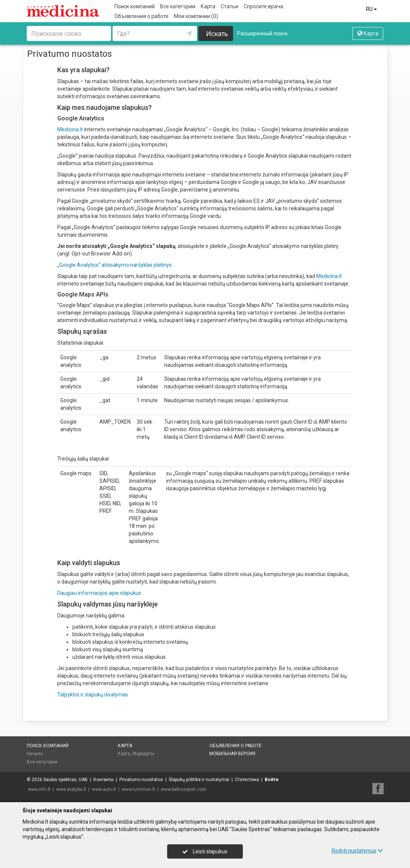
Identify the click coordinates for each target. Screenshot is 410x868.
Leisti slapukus (205, 851)
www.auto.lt (104, 789)
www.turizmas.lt (138, 789)
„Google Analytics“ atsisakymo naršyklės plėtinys (114, 265)
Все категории (178, 6)
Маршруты (143, 754)
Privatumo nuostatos (141, 780)
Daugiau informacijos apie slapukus (99, 593)
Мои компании (196, 16)
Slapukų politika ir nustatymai (199, 780)
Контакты (104, 780)
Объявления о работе (142, 16)
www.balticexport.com (184, 789)
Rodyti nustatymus (357, 851)
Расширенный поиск (262, 33)
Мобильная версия (232, 754)
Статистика (247, 780)
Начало (35, 754)
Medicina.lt (70, 129)
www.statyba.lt (71, 789)
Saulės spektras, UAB (66, 780)
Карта (208, 6)
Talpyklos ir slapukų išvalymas (93, 695)
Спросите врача (263, 6)
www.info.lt (39, 789)
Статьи (229, 6)
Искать (217, 34)
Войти (271, 780)
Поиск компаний (135, 6)
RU (372, 9)
